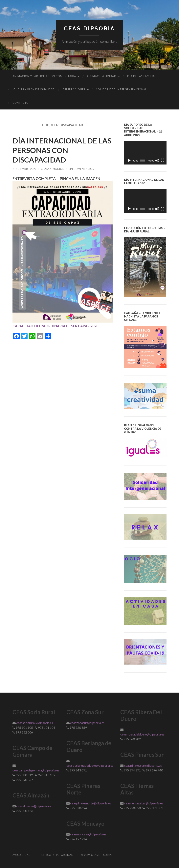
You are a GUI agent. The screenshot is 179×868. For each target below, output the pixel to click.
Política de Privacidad (56, 855)
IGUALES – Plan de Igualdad (34, 89)
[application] (145, 153)
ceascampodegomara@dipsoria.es (36, 770)
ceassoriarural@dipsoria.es (35, 723)
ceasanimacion (53, 169)
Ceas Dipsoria (89, 29)
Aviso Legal (21, 855)
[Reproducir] (129, 161)
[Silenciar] (157, 161)
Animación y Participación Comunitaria (44, 76)
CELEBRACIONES (74, 89)
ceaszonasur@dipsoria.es (87, 723)
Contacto (21, 103)
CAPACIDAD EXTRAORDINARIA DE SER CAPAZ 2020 (58, 326)
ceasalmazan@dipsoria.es (34, 806)
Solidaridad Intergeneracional (121, 89)
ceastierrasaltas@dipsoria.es (144, 803)
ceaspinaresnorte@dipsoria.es (91, 803)
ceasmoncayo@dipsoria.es (88, 834)
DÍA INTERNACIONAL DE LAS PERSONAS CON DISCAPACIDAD (58, 150)
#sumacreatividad (102, 76)
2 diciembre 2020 (25, 169)
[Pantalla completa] (163, 161)
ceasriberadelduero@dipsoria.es (142, 734)
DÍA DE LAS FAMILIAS (142, 76)
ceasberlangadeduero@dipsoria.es (90, 765)
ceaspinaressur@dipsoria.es (143, 765)
